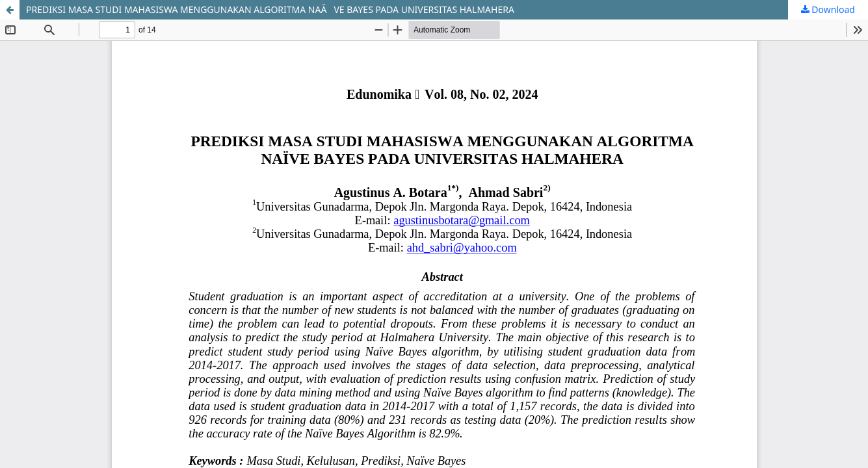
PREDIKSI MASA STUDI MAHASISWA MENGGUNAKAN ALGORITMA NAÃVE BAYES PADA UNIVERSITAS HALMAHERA (270, 9)
